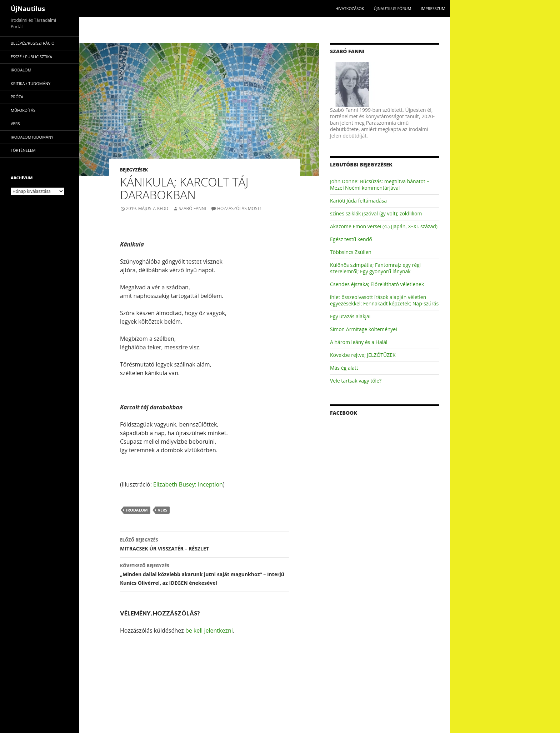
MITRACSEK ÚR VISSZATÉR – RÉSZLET (205, 544)
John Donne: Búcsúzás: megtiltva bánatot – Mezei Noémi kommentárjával (379, 185)
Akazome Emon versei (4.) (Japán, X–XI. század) (384, 226)
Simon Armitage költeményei (364, 329)
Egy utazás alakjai (350, 316)
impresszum (433, 8)
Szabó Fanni (192, 208)
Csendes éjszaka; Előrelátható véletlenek (377, 284)
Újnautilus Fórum (392, 8)
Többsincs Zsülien (351, 252)
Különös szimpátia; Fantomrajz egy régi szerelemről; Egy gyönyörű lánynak (375, 268)
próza (17, 97)
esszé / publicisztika (31, 57)
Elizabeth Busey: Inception (188, 484)
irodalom (137, 510)
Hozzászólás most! (239, 208)
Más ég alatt (344, 368)
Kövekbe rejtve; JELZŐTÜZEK (363, 355)
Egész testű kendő (351, 239)
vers (163, 510)
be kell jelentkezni (209, 630)
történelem (23, 150)
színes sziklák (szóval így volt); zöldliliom (376, 213)
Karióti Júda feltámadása (358, 201)
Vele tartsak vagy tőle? (356, 381)
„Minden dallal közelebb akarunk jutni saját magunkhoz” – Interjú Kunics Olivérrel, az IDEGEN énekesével (205, 574)
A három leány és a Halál (359, 342)
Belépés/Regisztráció (33, 43)
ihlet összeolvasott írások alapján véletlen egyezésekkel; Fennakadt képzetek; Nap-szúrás (384, 300)
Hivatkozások (350, 8)
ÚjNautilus (28, 9)
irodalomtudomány (32, 137)
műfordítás (23, 110)
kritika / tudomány (31, 83)
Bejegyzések (134, 170)
